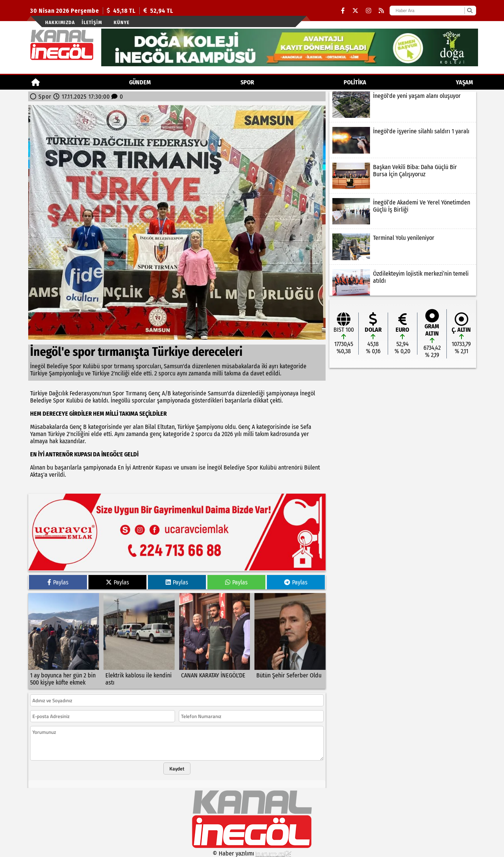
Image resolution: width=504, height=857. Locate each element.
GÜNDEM (140, 82)
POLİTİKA (355, 82)
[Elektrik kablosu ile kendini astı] (139, 641)
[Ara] (470, 11)
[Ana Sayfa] (36, 82)
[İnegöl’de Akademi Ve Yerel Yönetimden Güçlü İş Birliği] (403, 211)
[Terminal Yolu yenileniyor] (403, 247)
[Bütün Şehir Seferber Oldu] (290, 641)
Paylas (58, 582)
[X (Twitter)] (355, 11)
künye (122, 22)
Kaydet (177, 769)
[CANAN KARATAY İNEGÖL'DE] (215, 641)
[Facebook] (343, 11)
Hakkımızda (60, 22)
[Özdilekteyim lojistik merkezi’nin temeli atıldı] (403, 282)
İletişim (92, 22)
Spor (247, 82)
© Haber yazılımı (252, 853)
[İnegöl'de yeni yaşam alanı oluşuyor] (403, 105)
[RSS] (381, 11)
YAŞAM (464, 82)
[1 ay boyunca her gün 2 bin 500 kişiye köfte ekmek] (64, 641)
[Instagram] (368, 11)
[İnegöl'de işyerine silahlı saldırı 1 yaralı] (403, 140)
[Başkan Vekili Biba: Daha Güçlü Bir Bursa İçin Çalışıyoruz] (403, 176)
